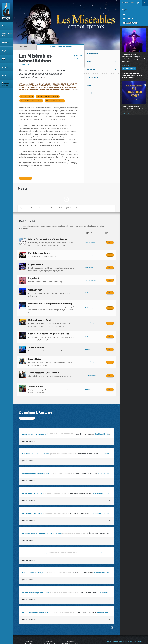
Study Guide (35, 349)
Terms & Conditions (112, 625)
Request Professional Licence (30, 101)
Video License (36, 374)
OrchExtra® (35, 285)
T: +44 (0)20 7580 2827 (49, 634)
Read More (127, 65)
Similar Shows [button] (93, 77)
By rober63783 (28, 556)
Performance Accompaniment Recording (50, 298)
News (4, 76)
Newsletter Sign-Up (6, 84)
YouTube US (128, 629)
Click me (20, 65)
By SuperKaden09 (29, 457)
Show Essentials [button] (94, 54)
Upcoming (91, 70)
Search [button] (145, 3)
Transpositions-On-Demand (44, 361)
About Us (5, 67)
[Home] (6, 11)
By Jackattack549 (29, 576)
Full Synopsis (24, 178)
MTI (125, 14)
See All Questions (26, 404)
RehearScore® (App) (39, 313)
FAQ (4, 59)
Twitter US (136, 629)
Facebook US (132, 629)
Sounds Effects (36, 338)
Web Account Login (128, 2)
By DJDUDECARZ (28, 417)
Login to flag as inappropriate (61, 417)
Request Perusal (26, 96)
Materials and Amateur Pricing (47, 96)
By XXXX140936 (28, 596)
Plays (4, 51)
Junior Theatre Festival (7, 34)
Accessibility (138, 625)
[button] (138, 3)
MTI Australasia (131, 23)
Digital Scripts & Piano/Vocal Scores (48, 239)
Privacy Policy (123, 625)
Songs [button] (90, 62)
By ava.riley (27, 477)
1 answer (28, 424)
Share (78, 59)
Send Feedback (112, 629)
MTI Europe (128, 19)
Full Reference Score (39, 252)
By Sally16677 (28, 536)
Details (110, 242)
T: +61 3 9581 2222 (69, 638)
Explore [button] (91, 93)
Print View (79, 56)
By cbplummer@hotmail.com (34, 516)
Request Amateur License (54, 101)
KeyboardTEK (36, 262)
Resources (6, 42)
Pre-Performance (95, 233)
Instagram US (140, 629)
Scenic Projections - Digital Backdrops (49, 326)
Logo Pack (34, 275)
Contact (131, 625)
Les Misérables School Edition (60, 47)
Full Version (25, 47)
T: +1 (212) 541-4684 (29, 636)
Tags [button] (89, 85)
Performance (112, 233)
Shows (4, 26)
